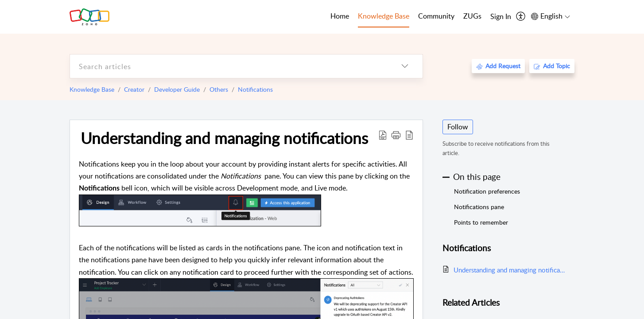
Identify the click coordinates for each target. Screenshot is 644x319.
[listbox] (405, 66)
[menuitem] (501, 17)
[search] (229, 66)
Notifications (255, 89)
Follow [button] (458, 127)
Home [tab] (340, 16)
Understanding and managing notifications (224, 138)
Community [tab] (436, 16)
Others (219, 89)
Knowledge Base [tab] (384, 16)
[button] (396, 135)
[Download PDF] (383, 135)
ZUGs (472, 16)
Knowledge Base (92, 89)
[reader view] (409, 135)
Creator (134, 89)
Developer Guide (177, 89)
